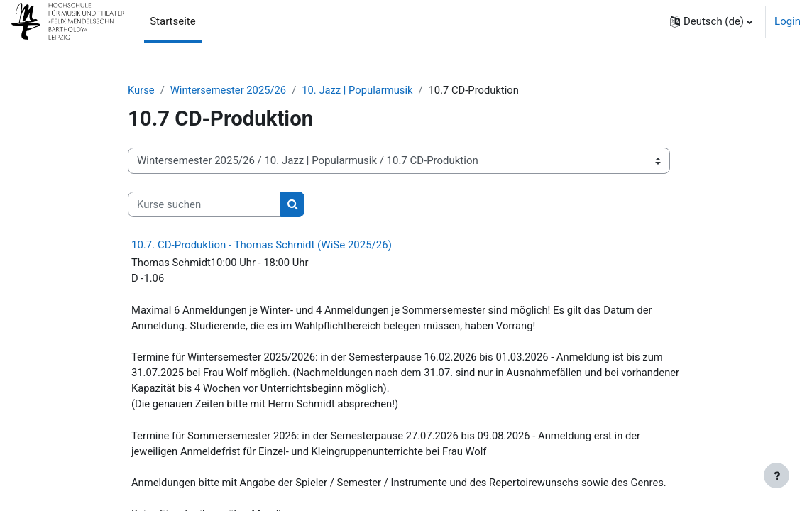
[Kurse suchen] (204, 204)
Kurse (141, 90)
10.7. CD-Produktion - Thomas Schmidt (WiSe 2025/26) (262, 246)
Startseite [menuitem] (172, 21)
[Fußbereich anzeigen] (777, 476)
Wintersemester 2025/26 (229, 90)
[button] (711, 21)
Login (788, 21)
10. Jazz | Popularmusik (360, 90)
